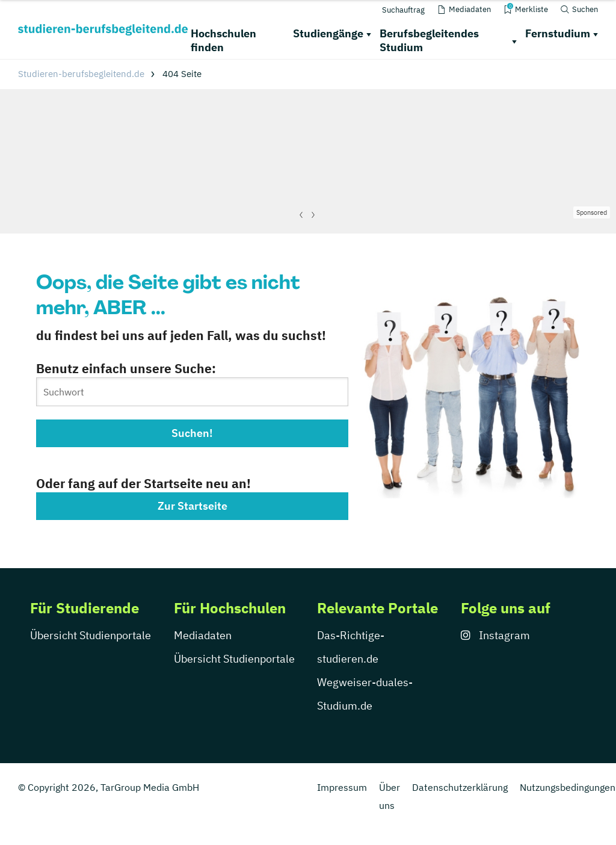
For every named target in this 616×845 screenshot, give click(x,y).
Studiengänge (328, 33)
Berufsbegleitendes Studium (429, 40)
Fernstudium (558, 33)
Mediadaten (203, 635)
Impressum (342, 787)
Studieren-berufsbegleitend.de (81, 74)
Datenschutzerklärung (460, 787)
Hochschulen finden (223, 40)
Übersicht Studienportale (91, 635)
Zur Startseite (192, 506)
